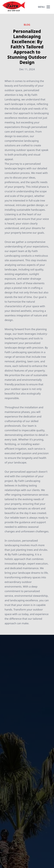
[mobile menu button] (48, 7)
